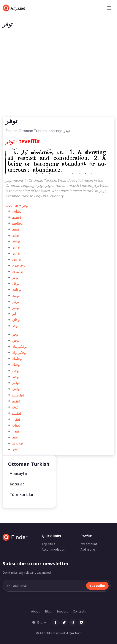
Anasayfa (18, 473)
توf (14, 314)
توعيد (16, 241)
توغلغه (17, 289)
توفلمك (17, 358)
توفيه (16, 401)
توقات (17, 413)
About (35, 611)
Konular (17, 484)
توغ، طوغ (19, 265)
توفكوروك (19, 352)
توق (15, 407)
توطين (17, 211)
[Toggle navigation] (109, 8)
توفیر (16, 383)
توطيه (17, 217)
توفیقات (18, 395)
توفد (15, 326)
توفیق (16, 389)
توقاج (16, 419)
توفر (25, 205)
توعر (16, 235)
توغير (16, 308)
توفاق (16, 320)
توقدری (18, 443)
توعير (16, 247)
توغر (15, 277)
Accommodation (53, 549)
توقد (15, 437)
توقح (16, 431)
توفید (16, 377)
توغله (16, 295)
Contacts (79, 611)
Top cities (48, 544)
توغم (16, 301)
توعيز (16, 253)
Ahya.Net (74, 633)
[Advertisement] (58, 84)
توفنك (16, 365)
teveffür (12, 205)
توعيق (17, 259)
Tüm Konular (22, 494)
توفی (16, 371)
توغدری (18, 271)
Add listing (88, 549)
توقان (16, 425)
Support (62, 611)
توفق (16, 340)
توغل (16, 283)
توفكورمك (20, 346)
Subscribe (97, 586)
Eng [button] (37, 622)
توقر (15, 449)
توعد (16, 229)
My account (89, 544)
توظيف (17, 223)
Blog (48, 611)
